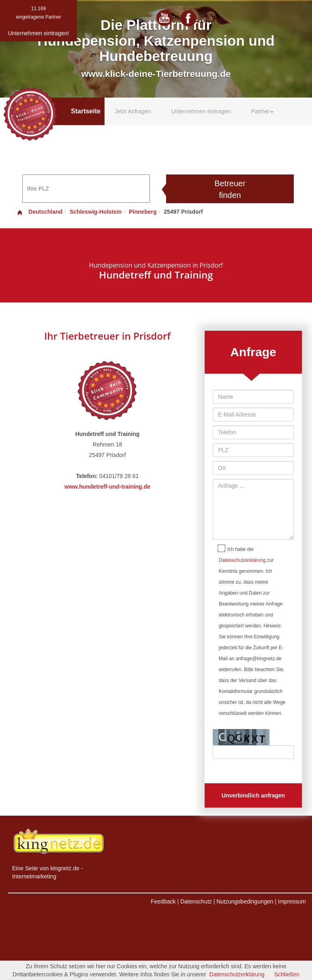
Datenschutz (196, 901)
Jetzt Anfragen (133, 111)
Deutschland (39, 212)
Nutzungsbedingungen (245, 901)
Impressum (292, 901)
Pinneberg (143, 212)
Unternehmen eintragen (201, 111)
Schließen (287, 974)
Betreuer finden (230, 189)
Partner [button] (263, 111)
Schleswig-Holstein (96, 212)
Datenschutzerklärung (242, 560)
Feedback (163, 901)
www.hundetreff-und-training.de (107, 487)
